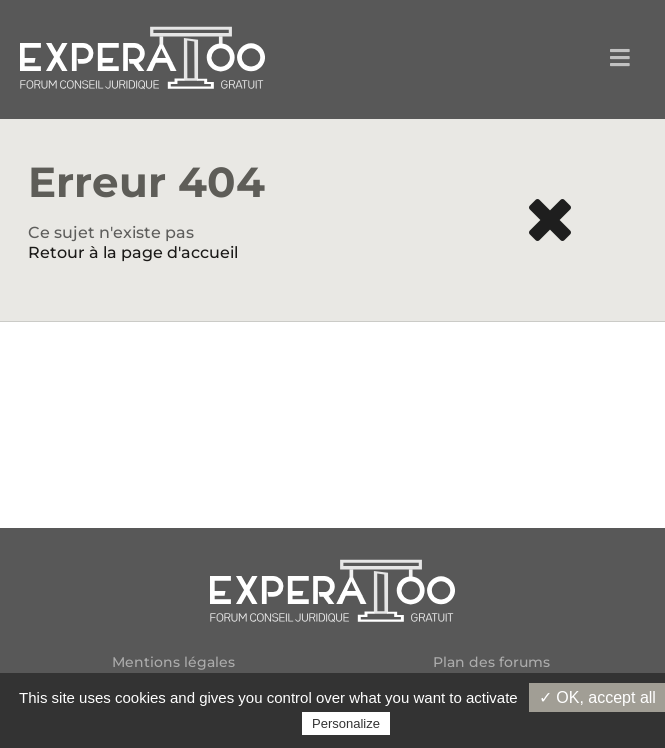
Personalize (346, 723)
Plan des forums (491, 662)
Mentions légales (173, 662)
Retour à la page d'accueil (133, 252)
